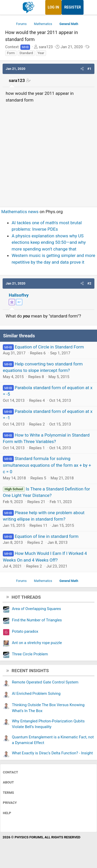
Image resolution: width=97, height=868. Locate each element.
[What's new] (88, 7)
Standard (26, 53)
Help (7, 813)
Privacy (10, 803)
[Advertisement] (48, 153)
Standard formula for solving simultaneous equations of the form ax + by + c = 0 (47, 465)
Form (11, 53)
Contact (10, 772)
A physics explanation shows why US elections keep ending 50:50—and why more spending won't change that (49, 242)
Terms (8, 793)
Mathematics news (20, 212)
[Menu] (10, 7)
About (8, 782)
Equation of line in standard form (47, 536)
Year (41, 53)
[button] (82, 69)
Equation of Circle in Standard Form (49, 347)
